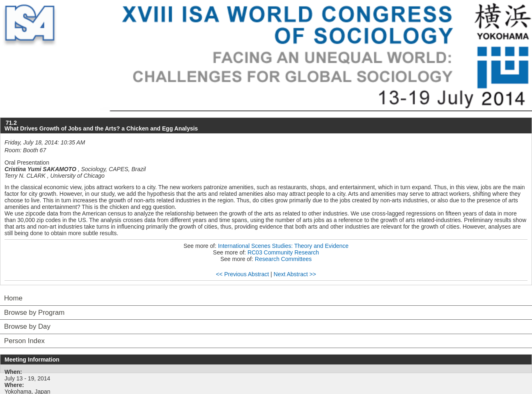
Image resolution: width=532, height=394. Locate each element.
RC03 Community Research (283, 252)
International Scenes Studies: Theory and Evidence (283, 246)
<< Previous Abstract (242, 274)
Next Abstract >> (295, 274)
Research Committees (283, 259)
